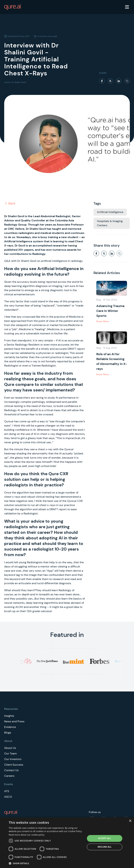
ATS (7, 791)
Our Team (10, 753)
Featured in (67, 635)
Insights (9, 716)
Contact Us (11, 770)
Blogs (8, 733)
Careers (9, 776)
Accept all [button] (105, 838)
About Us (10, 748)
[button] (46, 863)
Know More (103, 321)
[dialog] (67, 843)
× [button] (130, 821)
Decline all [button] (105, 847)
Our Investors (13, 759)
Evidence (10, 727)
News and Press (14, 721)
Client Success (14, 765)
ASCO (8, 797)
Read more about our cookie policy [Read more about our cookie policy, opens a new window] (27, 835)
